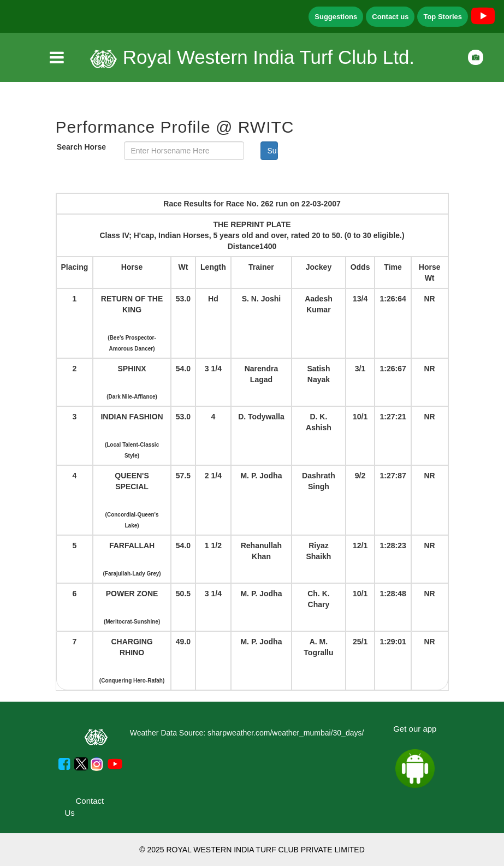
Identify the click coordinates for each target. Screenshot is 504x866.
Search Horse (81, 147)
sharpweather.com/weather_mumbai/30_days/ (286, 733)
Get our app (415, 729)
